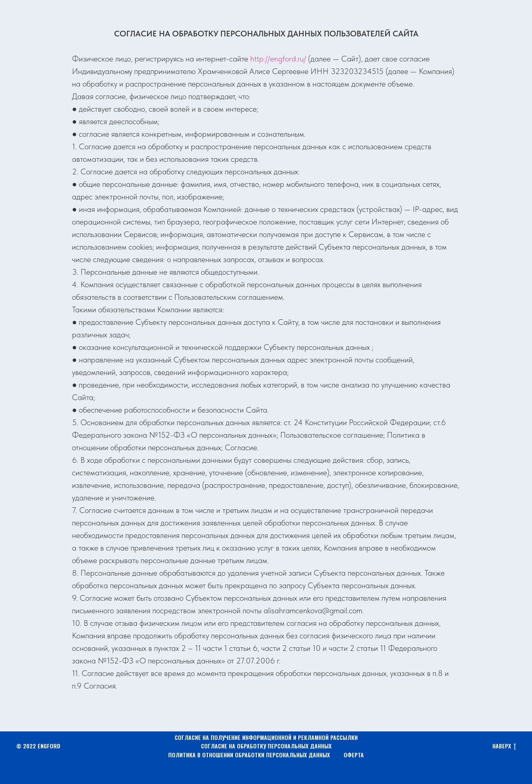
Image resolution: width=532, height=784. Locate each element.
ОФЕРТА (354, 755)
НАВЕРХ (504, 746)
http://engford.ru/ (278, 59)
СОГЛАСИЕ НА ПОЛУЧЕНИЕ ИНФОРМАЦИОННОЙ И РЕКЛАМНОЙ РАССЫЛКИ (266, 737)
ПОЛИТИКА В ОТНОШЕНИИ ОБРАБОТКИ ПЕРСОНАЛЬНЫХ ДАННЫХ (249, 755)
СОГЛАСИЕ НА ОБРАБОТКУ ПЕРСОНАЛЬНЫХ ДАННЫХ (266, 746)
